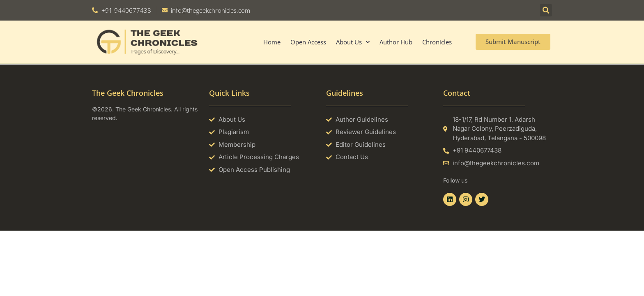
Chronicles (437, 42)
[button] (546, 10)
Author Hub (396, 42)
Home (272, 42)
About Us (353, 42)
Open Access (308, 42)
